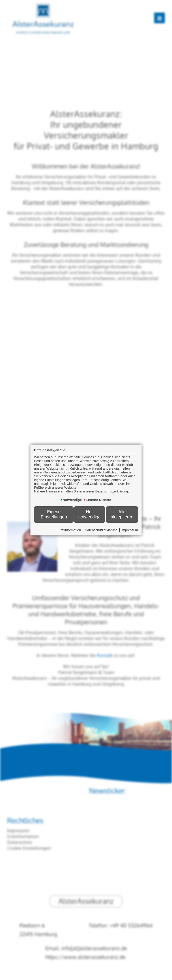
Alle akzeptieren (122, 514)
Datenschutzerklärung (101, 530)
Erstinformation (70, 530)
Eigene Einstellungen (54, 514)
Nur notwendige (89, 514)
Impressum (130, 530)
